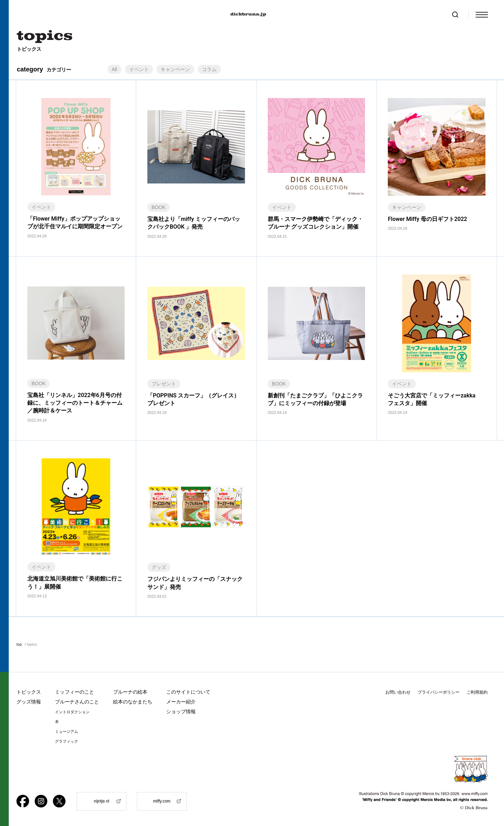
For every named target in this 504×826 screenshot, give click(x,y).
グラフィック (66, 741)
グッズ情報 (29, 702)
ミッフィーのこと (75, 692)
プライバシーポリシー (439, 692)
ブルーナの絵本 (130, 692)
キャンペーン (175, 69)
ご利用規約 (477, 692)
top (19, 644)
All (114, 69)
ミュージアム (66, 732)
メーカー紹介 (181, 702)
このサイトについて (188, 692)
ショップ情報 (181, 712)
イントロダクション (72, 712)
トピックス (29, 692)
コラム (209, 69)
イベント (139, 69)
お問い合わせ (398, 692)
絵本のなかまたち (133, 702)
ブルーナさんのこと (77, 702)
